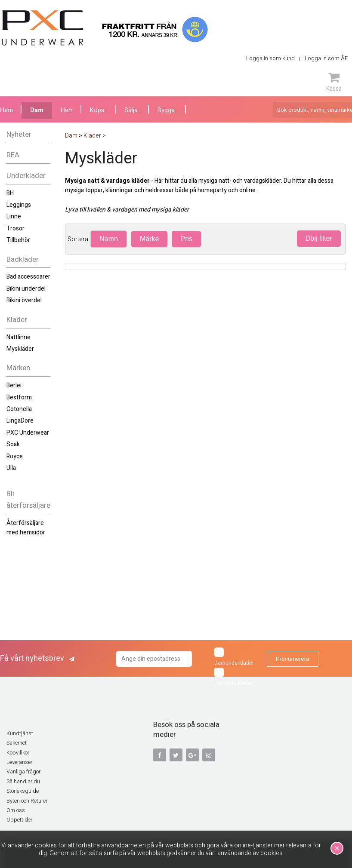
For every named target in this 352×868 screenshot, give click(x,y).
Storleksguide (23, 791)
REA (13, 155)
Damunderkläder (234, 657)
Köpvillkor (18, 753)
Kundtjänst (20, 733)
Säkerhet (17, 743)
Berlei (14, 385)
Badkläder (23, 259)
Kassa (334, 82)
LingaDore (20, 421)
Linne (14, 216)
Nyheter (19, 134)
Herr (67, 110)
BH (10, 193)
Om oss (16, 810)
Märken (18, 368)
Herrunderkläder (233, 677)
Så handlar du (23, 782)
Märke (149, 239)
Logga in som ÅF (326, 58)
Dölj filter (319, 238)
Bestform (19, 397)
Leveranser (19, 762)
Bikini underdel (26, 289)
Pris (186, 239)
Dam (37, 110)
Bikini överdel (24, 300)
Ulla (11, 468)
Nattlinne (19, 337)
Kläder (17, 320)
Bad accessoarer (28, 277)
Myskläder (20, 349)
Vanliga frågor (23, 772)
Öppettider (19, 820)
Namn (109, 239)
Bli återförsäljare (28, 500)
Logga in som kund (270, 58)
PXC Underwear (28, 433)
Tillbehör (18, 240)
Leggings (19, 205)
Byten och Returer (27, 801)
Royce (15, 456)
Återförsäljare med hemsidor (26, 528)
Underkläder (26, 176)
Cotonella (19, 409)
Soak (13, 444)
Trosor (15, 229)
